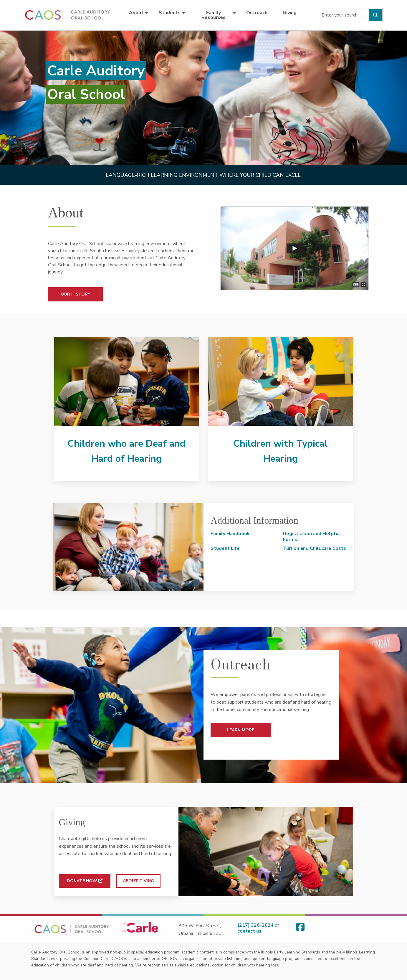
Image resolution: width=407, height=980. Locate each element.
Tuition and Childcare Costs (315, 548)
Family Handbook (230, 534)
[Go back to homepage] (67, 15)
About (136, 13)
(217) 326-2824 (255, 925)
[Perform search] (375, 15)
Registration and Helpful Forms (312, 537)
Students (170, 13)
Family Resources (214, 15)
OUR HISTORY (75, 294)
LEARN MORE (241, 730)
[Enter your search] (350, 15)
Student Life (225, 548)
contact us (249, 931)
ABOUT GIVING (138, 881)
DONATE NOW (85, 881)
